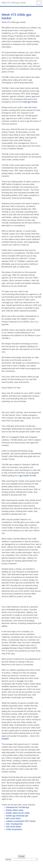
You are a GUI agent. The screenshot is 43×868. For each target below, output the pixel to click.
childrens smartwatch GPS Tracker (21, 821)
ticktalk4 (5, 739)
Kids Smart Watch (14, 827)
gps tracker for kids (28, 476)
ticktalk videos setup (15, 810)
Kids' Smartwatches (14, 824)
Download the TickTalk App (17, 807)
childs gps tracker (30, 102)
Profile (21, 856)
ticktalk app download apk (17, 816)
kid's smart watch (13, 818)
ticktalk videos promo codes (18, 813)
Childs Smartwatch (14, 829)
